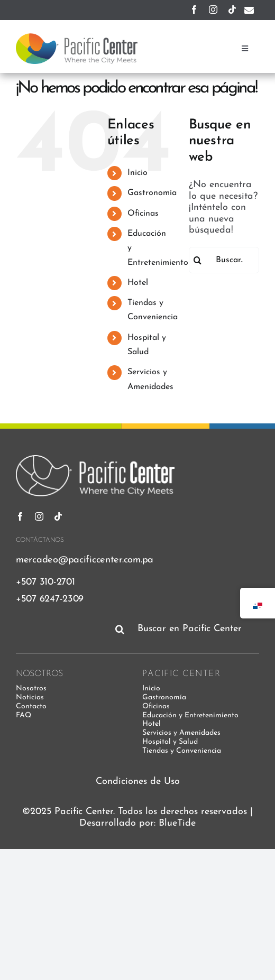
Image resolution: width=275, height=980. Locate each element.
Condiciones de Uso (138, 782)
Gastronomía (152, 193)
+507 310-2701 (45, 582)
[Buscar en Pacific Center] (185, 629)
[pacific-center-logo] (77, 38)
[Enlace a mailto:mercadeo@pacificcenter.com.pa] (249, 10)
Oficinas (143, 214)
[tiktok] (232, 10)
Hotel (138, 283)
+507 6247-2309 (50, 599)
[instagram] (213, 10)
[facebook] (194, 10)
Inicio (137, 173)
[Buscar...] (224, 260)
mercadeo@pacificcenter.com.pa (85, 560)
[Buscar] (198, 260)
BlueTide (177, 823)
